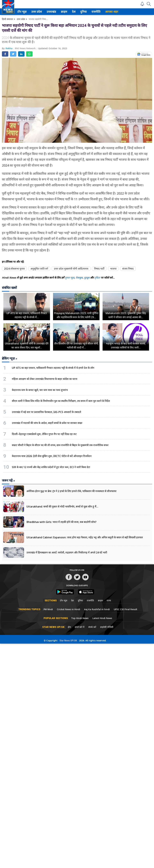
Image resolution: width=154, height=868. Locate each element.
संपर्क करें (92, 627)
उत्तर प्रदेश (38, 12)
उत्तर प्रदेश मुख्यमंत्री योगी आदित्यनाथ (71, 269)
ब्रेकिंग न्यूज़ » (10, 358)
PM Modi (48, 609)
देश (76, 12)
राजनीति (98, 12)
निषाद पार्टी (99, 269)
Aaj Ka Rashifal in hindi (97, 609)
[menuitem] (24, 12)
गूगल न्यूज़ (70, 278)
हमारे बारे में (80, 627)
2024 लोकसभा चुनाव (14, 269)
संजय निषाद (128, 269)
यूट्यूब (87, 278)
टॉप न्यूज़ (24, 12)
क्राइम (66, 12)
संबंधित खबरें (9, 288)
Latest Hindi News (102, 618)
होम (69, 627)
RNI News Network (26, 48)
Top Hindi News (80, 618)
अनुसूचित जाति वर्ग (39, 269)
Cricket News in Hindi (69, 609)
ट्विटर (97, 278)
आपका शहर (114, 12)
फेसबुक (79, 278)
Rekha (9, 48)
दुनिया (85, 12)
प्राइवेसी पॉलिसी (107, 627)
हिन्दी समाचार (8, 19)
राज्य (109, 600)
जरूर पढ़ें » (8, 480)
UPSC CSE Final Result (125, 609)
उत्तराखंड (53, 12)
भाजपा (113, 269)
